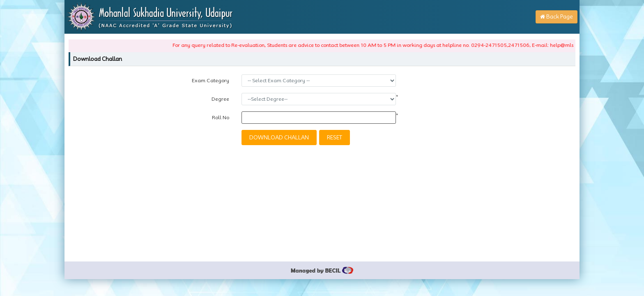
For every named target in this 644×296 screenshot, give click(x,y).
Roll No (221, 117)
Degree (220, 99)
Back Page (557, 16)
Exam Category (210, 80)
